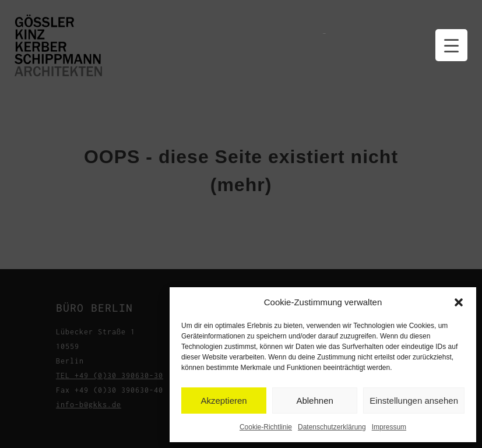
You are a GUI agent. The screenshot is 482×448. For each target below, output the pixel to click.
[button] (459, 302)
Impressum (389, 427)
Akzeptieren (224, 401)
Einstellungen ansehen (414, 401)
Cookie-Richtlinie (266, 427)
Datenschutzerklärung (332, 427)
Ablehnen (314, 401)
